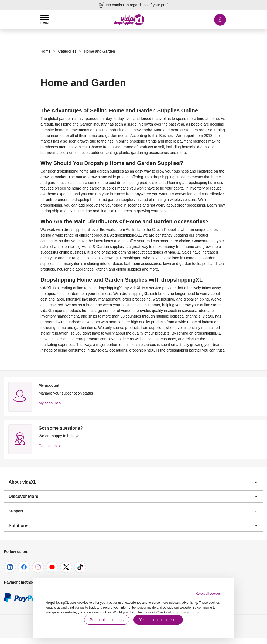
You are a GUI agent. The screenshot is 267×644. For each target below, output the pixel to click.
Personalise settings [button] (107, 620)
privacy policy (188, 612)
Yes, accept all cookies (158, 620)
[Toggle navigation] (44, 20)
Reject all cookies (208, 594)
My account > (50, 403)
